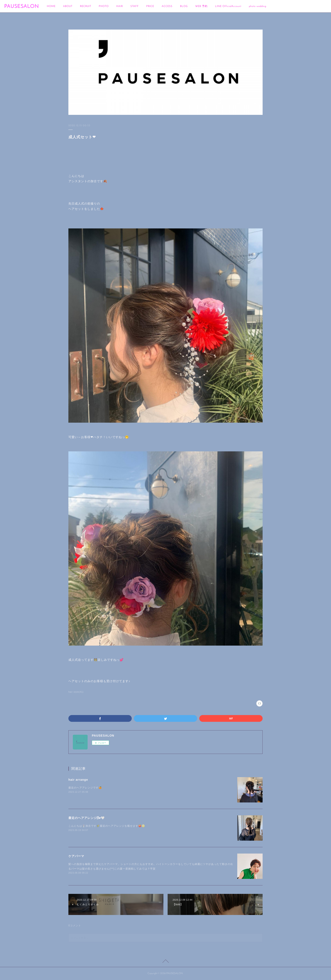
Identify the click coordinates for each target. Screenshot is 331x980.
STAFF (135, 6)
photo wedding (258, 6)
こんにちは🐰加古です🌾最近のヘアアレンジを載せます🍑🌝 (107, 826)
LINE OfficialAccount (228, 6)
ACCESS (167, 6)
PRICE (150, 6)
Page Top (165, 962)
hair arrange (78, 780)
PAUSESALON (22, 7)
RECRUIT (86, 6)
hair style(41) (76, 692)
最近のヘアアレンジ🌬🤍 (87, 818)
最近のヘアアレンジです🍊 (85, 788)
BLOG (184, 6)
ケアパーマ (76, 856)
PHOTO (104, 6)
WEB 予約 (201, 6)
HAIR (120, 6)
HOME (51, 6)
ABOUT (68, 6)
